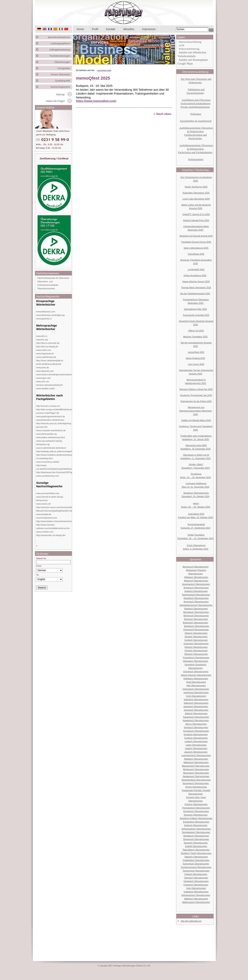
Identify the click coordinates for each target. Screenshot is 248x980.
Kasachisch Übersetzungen (196, 717)
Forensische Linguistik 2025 (196, 315)
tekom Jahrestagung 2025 (196, 248)
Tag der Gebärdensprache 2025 (195, 294)
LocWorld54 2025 (196, 269)
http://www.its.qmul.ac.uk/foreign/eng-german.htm (54, 425)
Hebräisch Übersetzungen (196, 679)
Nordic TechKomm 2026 (196, 187)
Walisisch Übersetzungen (196, 899)
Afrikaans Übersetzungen (196, 577)
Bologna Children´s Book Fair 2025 (196, 389)
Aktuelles (129, 29)
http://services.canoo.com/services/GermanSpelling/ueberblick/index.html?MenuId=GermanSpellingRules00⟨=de (71, 509)
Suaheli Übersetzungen (196, 846)
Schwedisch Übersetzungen (196, 822)
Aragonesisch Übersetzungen (196, 595)
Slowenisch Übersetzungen (196, 839)
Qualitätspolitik (64, 81)
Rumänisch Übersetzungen (196, 811)
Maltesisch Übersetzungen (196, 762)
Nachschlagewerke (61, 87)
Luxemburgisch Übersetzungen (196, 755)
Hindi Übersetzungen (196, 682)
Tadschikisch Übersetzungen (196, 850)
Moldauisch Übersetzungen (196, 769)
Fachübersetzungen (61, 56)
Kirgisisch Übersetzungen (196, 727)
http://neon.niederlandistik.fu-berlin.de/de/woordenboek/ (50, 362)
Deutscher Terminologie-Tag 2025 (196, 395)
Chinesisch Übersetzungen (196, 630)
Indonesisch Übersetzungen (196, 689)
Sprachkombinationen (60, 37)
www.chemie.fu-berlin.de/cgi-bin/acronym (50, 499)
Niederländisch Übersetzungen (196, 780)
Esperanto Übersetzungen (196, 644)
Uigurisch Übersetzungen (196, 878)
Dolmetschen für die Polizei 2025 (196, 401)
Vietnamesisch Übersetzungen (196, 895)
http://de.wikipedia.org (191, 921)
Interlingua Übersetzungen (196, 692)
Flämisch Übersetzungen (196, 654)
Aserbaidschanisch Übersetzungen (196, 605)
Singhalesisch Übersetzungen (196, 832)
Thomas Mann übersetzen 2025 (196, 288)
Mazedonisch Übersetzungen (196, 766)
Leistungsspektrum (61, 43)
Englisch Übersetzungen (196, 640)
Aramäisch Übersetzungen (196, 598)
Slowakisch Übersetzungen (196, 836)
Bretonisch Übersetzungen (195, 623)
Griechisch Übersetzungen (196, 672)
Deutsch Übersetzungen (196, 637)
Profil (95, 29)
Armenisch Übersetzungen (196, 602)
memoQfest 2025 (104, 70)
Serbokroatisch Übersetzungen (196, 829)
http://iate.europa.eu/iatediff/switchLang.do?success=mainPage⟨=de (57, 411)
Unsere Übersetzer (61, 75)
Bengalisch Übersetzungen (196, 612)
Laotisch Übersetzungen (196, 741)
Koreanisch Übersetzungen (196, 731)
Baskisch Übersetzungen (196, 609)
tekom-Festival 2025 (195, 358)
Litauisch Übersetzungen (196, 752)
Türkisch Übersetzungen (196, 874)
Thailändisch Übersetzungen (196, 860)
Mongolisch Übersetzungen (196, 773)
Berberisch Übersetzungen (196, 616)
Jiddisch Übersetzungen (196, 713)
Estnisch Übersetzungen (196, 647)
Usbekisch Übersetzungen (196, 892)
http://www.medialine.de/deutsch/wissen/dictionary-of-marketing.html (60, 457)
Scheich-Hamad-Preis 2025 (196, 220)
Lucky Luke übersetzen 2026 (196, 199)
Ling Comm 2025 (196, 364)
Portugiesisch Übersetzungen (196, 808)
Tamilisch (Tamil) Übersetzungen (196, 853)
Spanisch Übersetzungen (196, 843)
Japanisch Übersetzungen (196, 706)
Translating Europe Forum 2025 (196, 242)
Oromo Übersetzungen (196, 787)
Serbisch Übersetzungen (196, 825)
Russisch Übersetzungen (196, 815)
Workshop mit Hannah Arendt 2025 (196, 236)
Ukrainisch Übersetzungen (196, 881)
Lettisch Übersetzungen (196, 748)
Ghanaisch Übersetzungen (195, 661)
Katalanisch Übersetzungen (196, 720)
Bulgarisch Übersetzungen (197, 626)
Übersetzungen (63, 62)
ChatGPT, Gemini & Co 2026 (196, 214)
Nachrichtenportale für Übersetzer (53, 278)
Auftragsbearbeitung (61, 50)
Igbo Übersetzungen (196, 685)
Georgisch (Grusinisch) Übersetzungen (195, 666)
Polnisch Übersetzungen (196, 804)
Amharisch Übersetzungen (196, 588)
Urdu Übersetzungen (196, 888)
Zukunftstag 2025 (196, 254)
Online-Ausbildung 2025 (195, 275)
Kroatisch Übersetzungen (196, 734)
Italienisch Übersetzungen (196, 703)
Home (80, 29)
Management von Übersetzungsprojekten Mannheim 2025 (195, 411)
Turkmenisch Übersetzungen (196, 871)
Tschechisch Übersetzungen (196, 864)
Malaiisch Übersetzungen (196, 759)
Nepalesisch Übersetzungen (196, 776)
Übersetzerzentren (46, 288)
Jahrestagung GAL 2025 (195, 309)
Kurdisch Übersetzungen (196, 738)
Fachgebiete (65, 68)
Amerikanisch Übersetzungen (196, 584)
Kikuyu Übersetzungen (196, 724)
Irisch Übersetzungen (196, 696)
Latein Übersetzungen (196, 745)
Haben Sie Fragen (55, 101)
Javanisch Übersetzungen (196, 710)
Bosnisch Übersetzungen (196, 619)
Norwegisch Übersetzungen (196, 783)
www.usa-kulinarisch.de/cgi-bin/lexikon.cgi (49, 443)
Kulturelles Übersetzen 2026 (196, 193)
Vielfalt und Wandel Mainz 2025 (196, 420)
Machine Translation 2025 (195, 337)
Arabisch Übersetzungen (196, 591)
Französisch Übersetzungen (196, 658)
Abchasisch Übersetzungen (195, 567)
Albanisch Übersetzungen (196, 581)
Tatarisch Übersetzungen (196, 857)
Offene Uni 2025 (196, 331)
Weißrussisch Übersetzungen (196, 902)
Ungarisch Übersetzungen (196, 885)
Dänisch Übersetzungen (196, 633)
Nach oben (162, 114)
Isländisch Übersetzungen (196, 699)
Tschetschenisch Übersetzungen (196, 867)
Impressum (149, 29)
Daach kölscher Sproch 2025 (196, 281)
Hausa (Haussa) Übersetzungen (196, 675)
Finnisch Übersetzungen (196, 651)
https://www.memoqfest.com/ (96, 101)
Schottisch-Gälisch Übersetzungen (196, 818)
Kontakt (111, 29)
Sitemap (60, 95)
